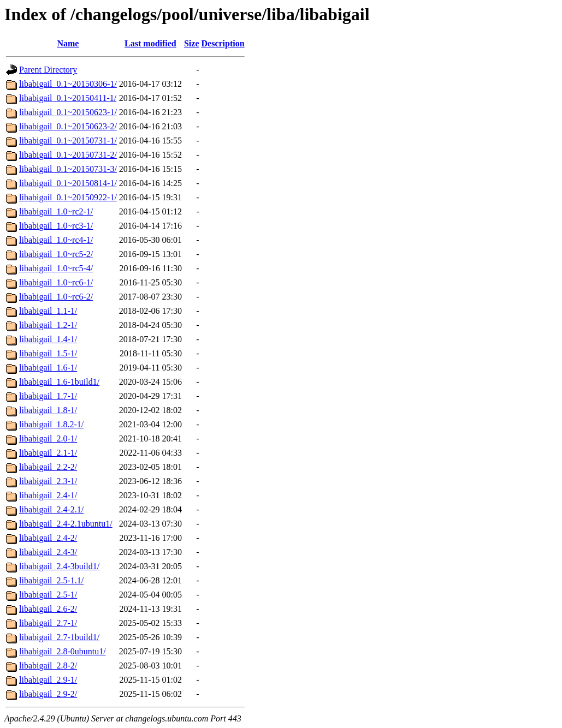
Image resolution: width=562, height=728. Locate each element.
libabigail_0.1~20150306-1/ (68, 84)
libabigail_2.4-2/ (48, 538)
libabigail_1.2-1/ (48, 325)
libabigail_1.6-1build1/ (59, 382)
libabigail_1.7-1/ (48, 396)
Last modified (150, 43)
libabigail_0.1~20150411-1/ (68, 98)
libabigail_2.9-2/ (48, 694)
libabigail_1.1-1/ (48, 311)
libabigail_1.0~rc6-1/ (56, 282)
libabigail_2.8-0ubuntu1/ (63, 651)
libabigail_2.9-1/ (48, 680)
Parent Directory (48, 70)
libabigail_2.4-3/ (48, 552)
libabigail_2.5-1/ (48, 595)
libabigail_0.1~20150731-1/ (68, 141)
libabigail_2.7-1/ (48, 623)
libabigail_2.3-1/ (48, 481)
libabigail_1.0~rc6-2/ (56, 297)
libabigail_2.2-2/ (48, 467)
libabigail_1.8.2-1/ (51, 424)
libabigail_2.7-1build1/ (59, 637)
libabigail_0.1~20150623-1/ (68, 112)
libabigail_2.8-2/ (48, 666)
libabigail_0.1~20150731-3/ (68, 169)
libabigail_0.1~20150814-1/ (68, 183)
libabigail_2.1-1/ (48, 453)
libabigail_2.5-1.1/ (51, 580)
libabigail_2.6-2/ (48, 609)
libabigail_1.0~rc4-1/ (56, 240)
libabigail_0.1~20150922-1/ (68, 197)
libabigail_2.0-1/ (48, 438)
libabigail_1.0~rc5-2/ (56, 254)
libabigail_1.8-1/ (48, 410)
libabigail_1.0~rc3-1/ (56, 226)
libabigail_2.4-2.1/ (51, 509)
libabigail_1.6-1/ (48, 368)
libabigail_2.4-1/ (48, 495)
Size (192, 43)
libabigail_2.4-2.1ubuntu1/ (66, 524)
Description (223, 43)
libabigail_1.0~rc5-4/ (56, 268)
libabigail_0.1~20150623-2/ (68, 126)
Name (68, 43)
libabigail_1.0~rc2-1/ (56, 211)
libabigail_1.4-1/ (48, 339)
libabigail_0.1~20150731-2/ (68, 155)
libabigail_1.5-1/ (48, 353)
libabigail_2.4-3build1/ (59, 566)
